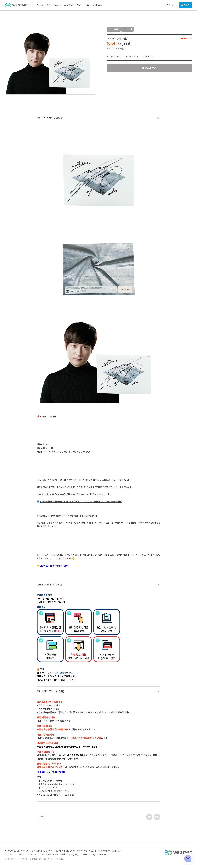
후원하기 (185, 5)
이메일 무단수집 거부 (38, 859)
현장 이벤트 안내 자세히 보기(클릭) (55, 566)
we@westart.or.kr (112, 851)
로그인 (167, 5)
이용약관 (24, 859)
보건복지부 (59, 859)
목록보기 (43, 816)
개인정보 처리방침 (12, 859)
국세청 (50, 859)
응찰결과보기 (149, 68)
